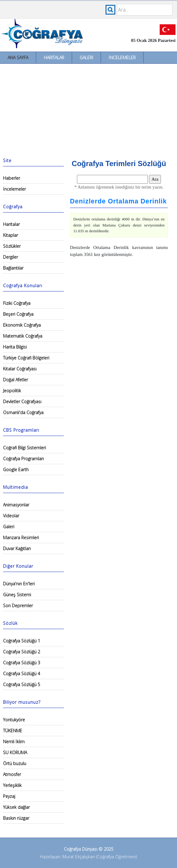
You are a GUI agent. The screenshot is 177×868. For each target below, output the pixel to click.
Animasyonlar (16, 505)
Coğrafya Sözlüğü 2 (22, 652)
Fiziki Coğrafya (17, 303)
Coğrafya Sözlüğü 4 (22, 674)
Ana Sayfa (18, 58)
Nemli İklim (14, 742)
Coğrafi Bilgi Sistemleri (24, 448)
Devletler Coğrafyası (22, 402)
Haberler (12, 178)
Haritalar (54, 58)
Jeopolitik (12, 391)
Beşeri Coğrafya (18, 314)
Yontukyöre (14, 720)
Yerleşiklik (12, 785)
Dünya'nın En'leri (19, 584)
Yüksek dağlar (16, 807)
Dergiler (10, 257)
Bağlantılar (13, 268)
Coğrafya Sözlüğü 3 (22, 663)
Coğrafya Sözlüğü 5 (22, 684)
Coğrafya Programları (23, 459)
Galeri (86, 58)
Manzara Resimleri (21, 538)
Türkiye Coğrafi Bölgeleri (26, 358)
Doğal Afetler (16, 380)
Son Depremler (18, 606)
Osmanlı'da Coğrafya (23, 412)
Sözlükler (12, 246)
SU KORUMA (15, 752)
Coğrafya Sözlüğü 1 (22, 641)
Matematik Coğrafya (23, 336)
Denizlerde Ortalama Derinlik (118, 201)
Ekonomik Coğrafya (22, 325)
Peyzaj (9, 796)
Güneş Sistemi (17, 595)
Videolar (11, 516)
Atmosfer (12, 774)
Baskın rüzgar (16, 818)
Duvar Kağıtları (17, 548)
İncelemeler (122, 58)
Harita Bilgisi (15, 347)
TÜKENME (13, 731)
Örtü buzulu (15, 763)
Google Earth (16, 470)
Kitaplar (10, 235)
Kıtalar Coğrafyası (20, 369)
